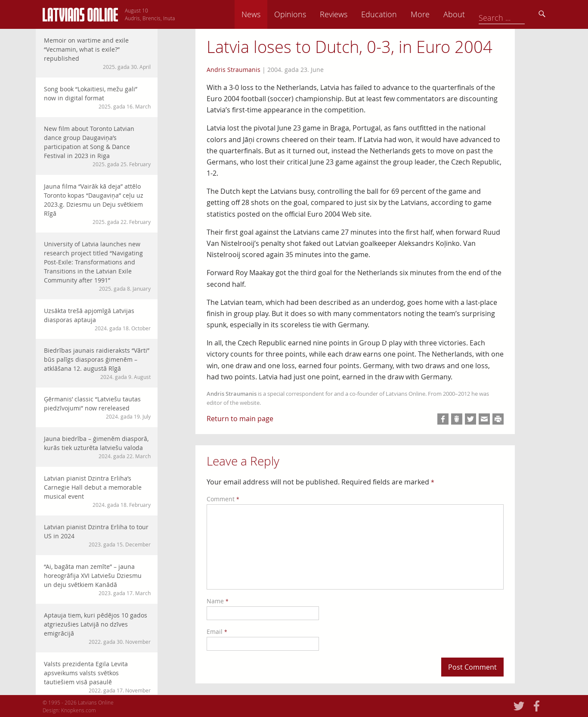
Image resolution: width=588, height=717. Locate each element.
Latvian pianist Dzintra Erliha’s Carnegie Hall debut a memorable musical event (97, 491)
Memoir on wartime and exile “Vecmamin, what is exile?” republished (97, 53)
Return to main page (240, 419)
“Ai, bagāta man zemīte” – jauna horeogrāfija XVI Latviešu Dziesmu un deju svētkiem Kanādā (97, 580)
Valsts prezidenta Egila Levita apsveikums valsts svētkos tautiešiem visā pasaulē (97, 677)
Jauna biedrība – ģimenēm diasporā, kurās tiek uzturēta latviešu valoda (97, 447)
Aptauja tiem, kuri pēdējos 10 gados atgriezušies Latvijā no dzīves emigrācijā (97, 628)
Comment (223, 499)
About (514, 14)
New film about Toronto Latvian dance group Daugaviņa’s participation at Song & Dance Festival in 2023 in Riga (97, 146)
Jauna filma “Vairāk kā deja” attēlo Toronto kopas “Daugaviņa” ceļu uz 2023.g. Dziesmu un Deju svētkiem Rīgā (97, 204)
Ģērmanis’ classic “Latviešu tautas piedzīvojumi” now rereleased (97, 408)
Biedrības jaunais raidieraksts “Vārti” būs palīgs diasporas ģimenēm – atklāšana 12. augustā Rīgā (97, 363)
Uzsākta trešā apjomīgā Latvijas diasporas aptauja (97, 319)
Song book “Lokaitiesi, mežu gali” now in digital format (97, 98)
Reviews (393, 14)
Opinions (350, 14)
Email (217, 632)
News (311, 14)
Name (218, 601)
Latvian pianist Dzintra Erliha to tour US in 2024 (97, 535)
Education (439, 14)
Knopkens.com (79, 710)
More (480, 14)
